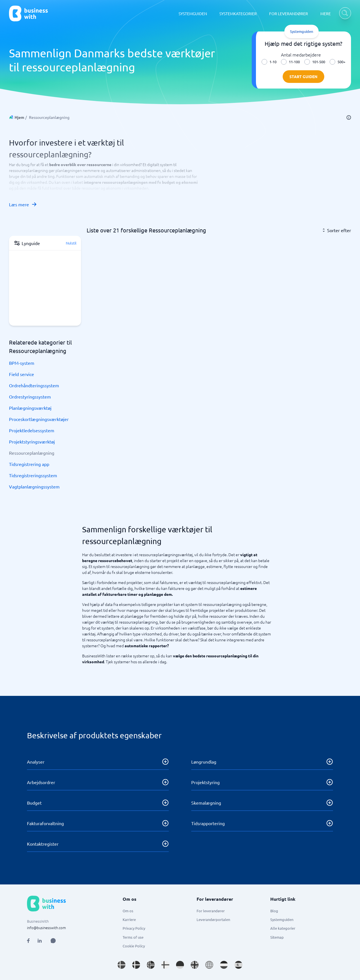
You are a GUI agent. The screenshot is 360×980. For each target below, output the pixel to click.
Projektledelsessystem (32, 430)
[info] (349, 117)
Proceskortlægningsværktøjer (39, 419)
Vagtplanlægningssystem (34, 486)
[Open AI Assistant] (53, 941)
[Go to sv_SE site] (121, 965)
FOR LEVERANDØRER (289, 13)
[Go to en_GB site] (195, 965)
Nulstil (71, 243)
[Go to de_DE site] (180, 965)
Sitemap (277, 937)
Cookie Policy (134, 946)
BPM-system (22, 363)
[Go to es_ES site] (238, 965)
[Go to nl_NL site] (224, 965)
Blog (274, 911)
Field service (22, 374)
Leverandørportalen (213, 919)
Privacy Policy (134, 928)
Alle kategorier (283, 928)
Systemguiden (282, 919)
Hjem (19, 117)
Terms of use (133, 937)
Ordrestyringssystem (30, 397)
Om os (128, 911)
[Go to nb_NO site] (151, 965)
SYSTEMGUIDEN (193, 13)
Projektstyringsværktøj (32, 442)
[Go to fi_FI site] (165, 965)
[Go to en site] (209, 965)
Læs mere (23, 204)
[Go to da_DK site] (136, 965)
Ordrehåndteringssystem (34, 385)
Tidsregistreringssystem (33, 475)
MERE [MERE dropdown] (326, 13)
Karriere (129, 919)
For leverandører (211, 911)
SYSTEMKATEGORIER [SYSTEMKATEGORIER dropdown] (238, 13)
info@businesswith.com (46, 928)
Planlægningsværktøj (30, 408)
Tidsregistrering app (29, 464)
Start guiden (303, 76)
